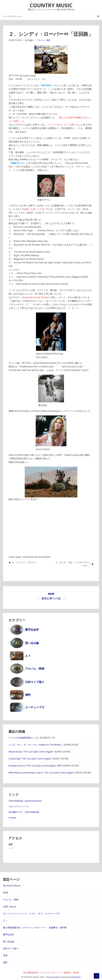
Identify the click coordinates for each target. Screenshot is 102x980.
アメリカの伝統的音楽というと (24, 738)
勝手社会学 (8, 934)
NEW (6, 893)
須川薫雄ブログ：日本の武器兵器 (24, 812)
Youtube (12, 818)
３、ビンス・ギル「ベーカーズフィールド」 (73, 564)
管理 (5, 955)
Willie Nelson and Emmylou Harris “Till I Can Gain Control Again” (41, 773)
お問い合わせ (10, 907)
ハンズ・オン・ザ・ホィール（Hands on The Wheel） (36, 745)
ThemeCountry (53, 977)
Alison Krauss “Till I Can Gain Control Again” (31, 752)
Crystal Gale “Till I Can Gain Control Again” (30, 759)
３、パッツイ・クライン (24, 562)
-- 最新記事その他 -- (51, 598)
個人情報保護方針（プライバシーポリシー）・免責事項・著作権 (35, 928)
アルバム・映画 (44, 40)
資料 (5, 962)
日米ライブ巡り (11, 948)
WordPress (76, 977)
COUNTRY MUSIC (51, 5)
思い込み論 (8, 941)
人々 (5, 921)
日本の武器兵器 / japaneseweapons (25, 801)
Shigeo (31, 40)
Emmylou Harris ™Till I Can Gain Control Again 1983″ (35, 766)
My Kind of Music (12, 886)
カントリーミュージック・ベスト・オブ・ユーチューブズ (31, 914)
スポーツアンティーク (19, 806)
